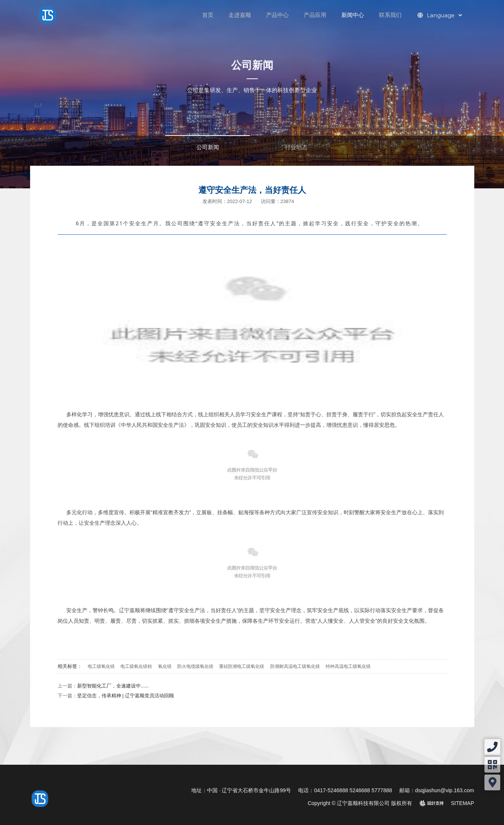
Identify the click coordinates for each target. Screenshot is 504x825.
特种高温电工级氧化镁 (348, 666)
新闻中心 (353, 15)
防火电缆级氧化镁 (195, 666)
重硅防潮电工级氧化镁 (242, 666)
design (436, 803)
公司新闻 (208, 147)
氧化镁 (165, 666)
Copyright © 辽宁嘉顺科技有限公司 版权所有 (360, 803)
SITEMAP (462, 803)
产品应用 (315, 15)
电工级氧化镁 (101, 666)
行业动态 (296, 147)
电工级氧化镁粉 (136, 666)
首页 (208, 15)
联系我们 (390, 15)
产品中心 (277, 15)
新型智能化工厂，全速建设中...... (113, 686)
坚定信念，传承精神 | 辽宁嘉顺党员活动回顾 (126, 696)
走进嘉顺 (240, 15)
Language (440, 15)
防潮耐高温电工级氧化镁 (295, 666)
